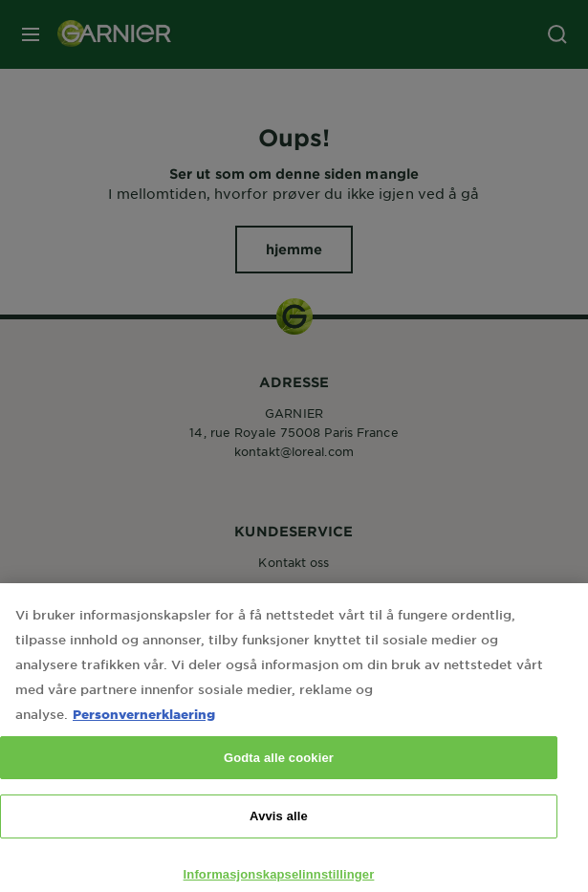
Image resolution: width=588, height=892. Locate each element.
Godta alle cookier (279, 776)
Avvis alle (279, 835)
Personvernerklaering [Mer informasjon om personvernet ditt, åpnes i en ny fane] (144, 732)
